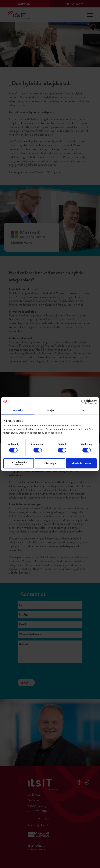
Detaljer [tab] (50, 410)
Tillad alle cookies (81, 463)
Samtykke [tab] (17, 410)
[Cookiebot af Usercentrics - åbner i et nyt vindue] (84, 402)
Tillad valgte (50, 463)
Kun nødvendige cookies (19, 463)
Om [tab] (83, 410)
